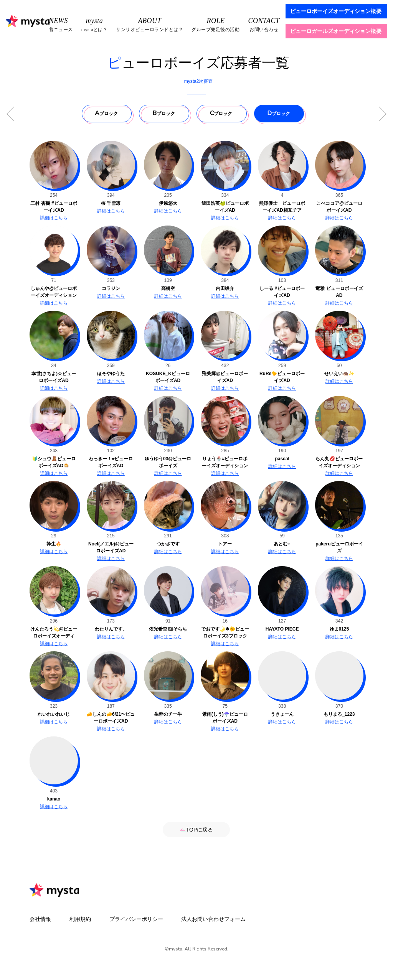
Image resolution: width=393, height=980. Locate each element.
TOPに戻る (197, 830)
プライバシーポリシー (136, 919)
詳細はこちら (54, 218)
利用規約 (80, 919)
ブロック (106, 113)
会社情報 (40, 919)
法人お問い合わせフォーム (213, 919)
